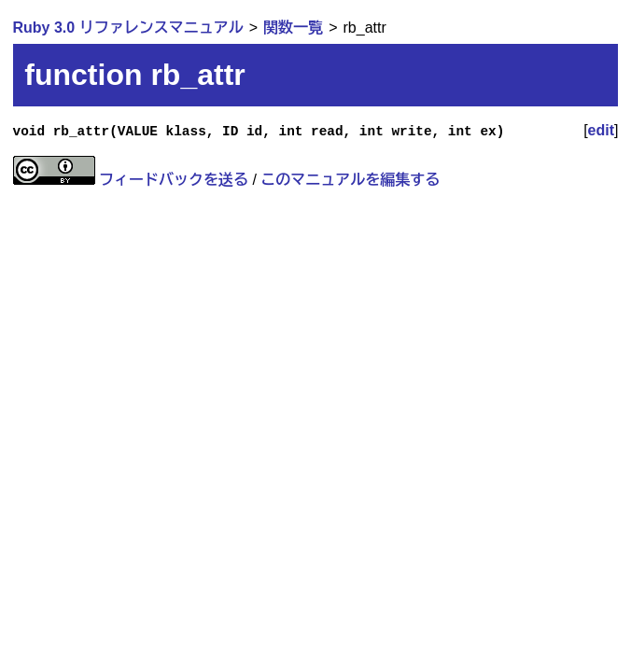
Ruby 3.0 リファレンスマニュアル (128, 28)
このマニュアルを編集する (350, 180)
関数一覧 (293, 28)
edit (601, 130)
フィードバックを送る (174, 180)
